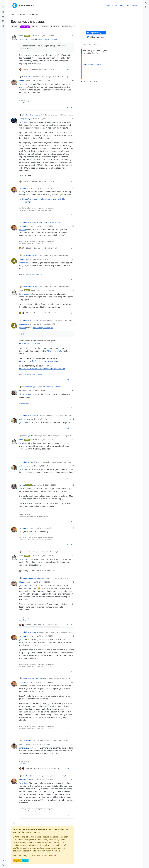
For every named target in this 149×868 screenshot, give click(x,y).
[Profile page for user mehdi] (14, 37)
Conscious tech (24, 403)
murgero (22, 485)
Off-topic (25, 27)
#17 (73, 556)
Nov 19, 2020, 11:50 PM (44, 780)
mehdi (21, 36)
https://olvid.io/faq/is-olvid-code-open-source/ (39, 361)
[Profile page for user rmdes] (14, 421)
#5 (73, 119)
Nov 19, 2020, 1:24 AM (46, 290)
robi (20, 391)
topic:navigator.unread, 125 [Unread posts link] (93, 64)
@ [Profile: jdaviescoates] (25, 394)
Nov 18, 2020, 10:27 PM (41, 81)
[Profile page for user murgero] (14, 487)
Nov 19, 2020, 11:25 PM (41, 582)
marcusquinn (27, 77)
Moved (15, 27)
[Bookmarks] (3, 21)
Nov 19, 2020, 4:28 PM (44, 528)
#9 (73, 290)
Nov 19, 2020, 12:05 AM (45, 259)
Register (17, 860)
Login (25, 860)
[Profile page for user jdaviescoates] (14, 261)
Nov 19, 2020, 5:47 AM (37, 391)
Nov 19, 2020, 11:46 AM (46, 440)
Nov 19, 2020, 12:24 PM (39, 466)
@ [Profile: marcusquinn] (25, 39)
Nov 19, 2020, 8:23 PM (46, 556)
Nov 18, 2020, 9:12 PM (46, 36)
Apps (108, 6)
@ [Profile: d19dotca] (24, 122)
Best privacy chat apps (48, 39)
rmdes (21, 419)
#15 (73, 485)
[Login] (146, 3)
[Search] (3, 26)
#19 (73, 636)
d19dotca (22, 81)
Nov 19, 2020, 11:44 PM (44, 682)
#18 (73, 582)
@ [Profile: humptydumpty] (54, 351)
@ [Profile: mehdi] (22, 230)
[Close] (71, 829)
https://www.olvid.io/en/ (29, 343)
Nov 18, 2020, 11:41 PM (44, 188)
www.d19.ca (23, 103)
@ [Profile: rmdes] (22, 443)
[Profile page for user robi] (14, 392)
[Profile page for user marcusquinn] (14, 190)
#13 (73, 440)
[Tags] (3, 12)
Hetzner (40, 274)
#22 (73, 780)
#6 (73, 188)
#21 (73, 744)
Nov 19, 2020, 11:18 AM (39, 419)
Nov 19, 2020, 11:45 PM (41, 744)
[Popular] (3, 17)
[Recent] (3, 7)
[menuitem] (146, 3)
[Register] (146, 7)
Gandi (33, 274)
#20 (73, 682)
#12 (73, 419)
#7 (73, 226)
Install (135, 6)
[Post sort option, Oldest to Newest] (96, 37)
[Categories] (3, 3)
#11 (73, 391)
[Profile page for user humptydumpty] (14, 120)
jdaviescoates (24, 259)
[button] (3, 861)
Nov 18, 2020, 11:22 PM (46, 119)
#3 (73, 36)
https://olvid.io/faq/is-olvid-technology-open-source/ (42, 369)
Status (114, 6)
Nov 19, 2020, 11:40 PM (44, 636)
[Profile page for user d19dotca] (14, 82)
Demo (121, 6)
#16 (73, 528)
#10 (73, 324)
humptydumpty (24, 119)
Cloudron (25, 274)
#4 (73, 81)
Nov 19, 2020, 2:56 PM (47, 485)
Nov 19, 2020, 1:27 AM (45, 324)
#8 (73, 259)
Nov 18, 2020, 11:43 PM (44, 226)
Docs (128, 6)
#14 (73, 466)
